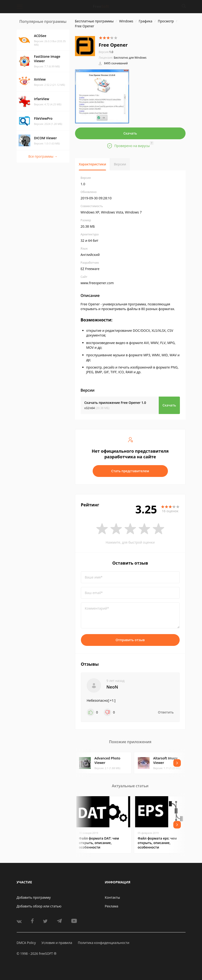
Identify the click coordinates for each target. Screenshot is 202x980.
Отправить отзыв (130, 640)
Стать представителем (130, 471)
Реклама (112, 906)
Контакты (113, 897)
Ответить (166, 712)
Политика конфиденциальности (104, 943)
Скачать (130, 133)
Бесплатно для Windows (130, 58)
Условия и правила (57, 943)
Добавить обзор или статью (39, 906)
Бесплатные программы (94, 21)
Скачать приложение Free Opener (115, 403)
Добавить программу (34, 897)
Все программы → (43, 156)
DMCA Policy (26, 943)
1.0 (106, 52)
